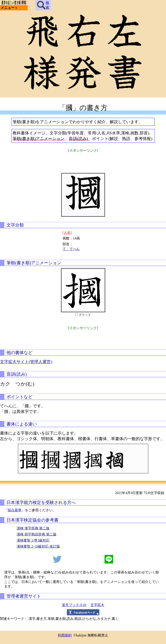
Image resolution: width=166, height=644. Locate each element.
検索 (43, 5)
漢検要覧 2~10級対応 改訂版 (38, 546)
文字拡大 (97, 605)
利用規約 (65, 635)
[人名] (67, 233)
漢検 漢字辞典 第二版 (33, 528)
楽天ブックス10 (74, 605)
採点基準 (15, 510)
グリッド (85, 315)
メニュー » (9, 8)
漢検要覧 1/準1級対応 (33, 540)
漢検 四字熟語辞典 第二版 (37, 534)
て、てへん (71, 249)
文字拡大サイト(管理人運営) (26, 362)
